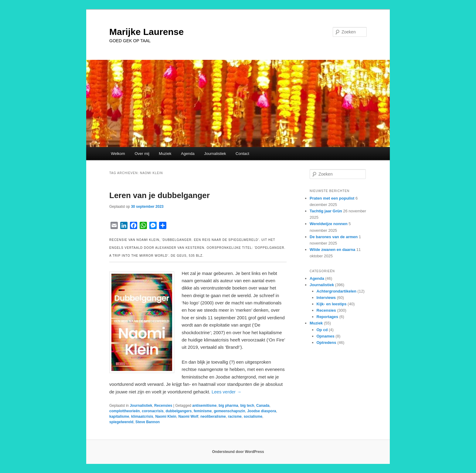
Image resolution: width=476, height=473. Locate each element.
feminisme (203, 411)
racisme (235, 416)
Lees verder (226, 392)
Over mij (142, 154)
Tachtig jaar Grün (326, 211)
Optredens (326, 343)
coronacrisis (153, 411)
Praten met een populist (332, 198)
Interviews (326, 298)
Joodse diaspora (262, 411)
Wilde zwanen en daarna (332, 250)
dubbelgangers (178, 411)
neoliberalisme (213, 416)
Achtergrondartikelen (337, 291)
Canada (263, 406)
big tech (247, 406)
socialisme (253, 416)
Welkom (118, 154)
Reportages (328, 317)
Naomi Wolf (188, 416)
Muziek (165, 154)
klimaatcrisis (142, 416)
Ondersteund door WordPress (238, 452)
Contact (242, 154)
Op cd (322, 330)
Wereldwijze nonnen (329, 224)
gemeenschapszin (229, 411)
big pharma (228, 406)
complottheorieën (125, 411)
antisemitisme (204, 406)
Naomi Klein (166, 416)
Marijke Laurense (146, 32)
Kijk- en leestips (332, 304)
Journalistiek (215, 154)
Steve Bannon (148, 422)
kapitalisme (119, 416)
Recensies (163, 406)
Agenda (188, 154)
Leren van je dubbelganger (160, 195)
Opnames (326, 336)
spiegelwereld (121, 422)
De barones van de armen (334, 237)
